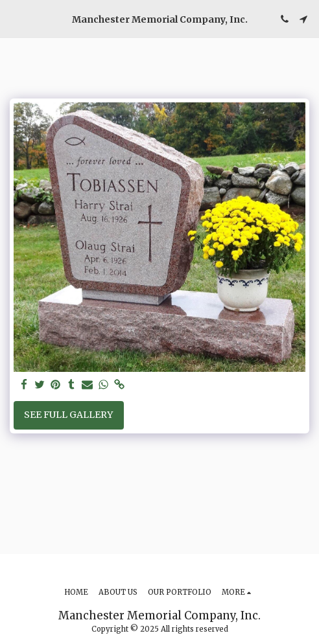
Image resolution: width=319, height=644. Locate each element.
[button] (14, 18)
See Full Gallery (68, 415)
